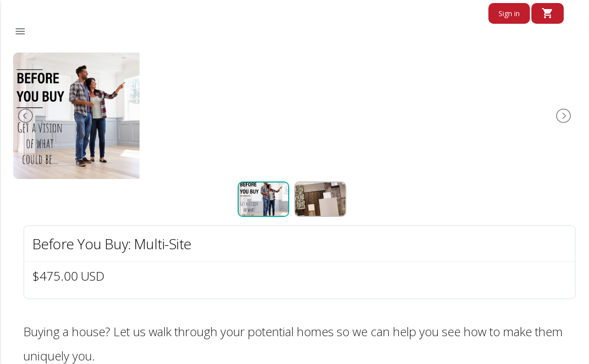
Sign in (509, 13)
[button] (20, 32)
